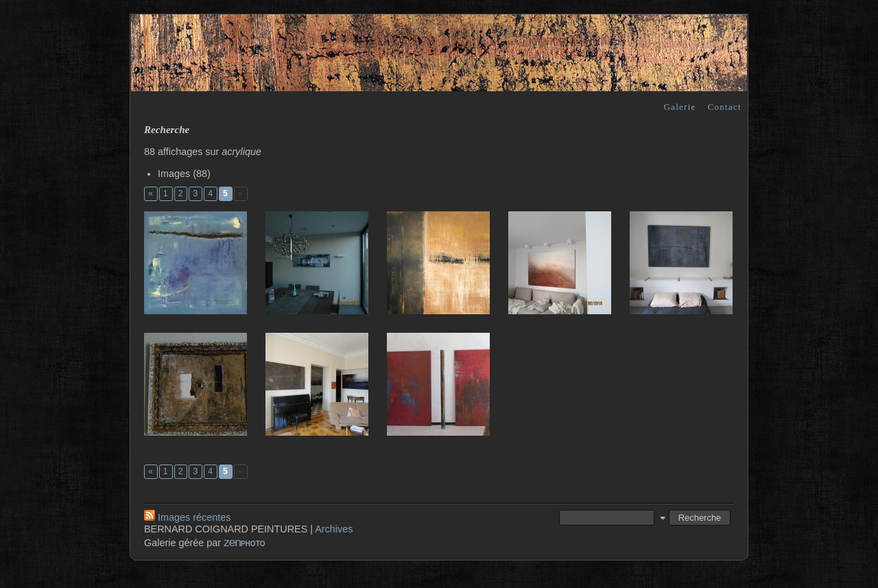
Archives (334, 529)
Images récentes (187, 517)
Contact (725, 107)
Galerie (679, 107)
